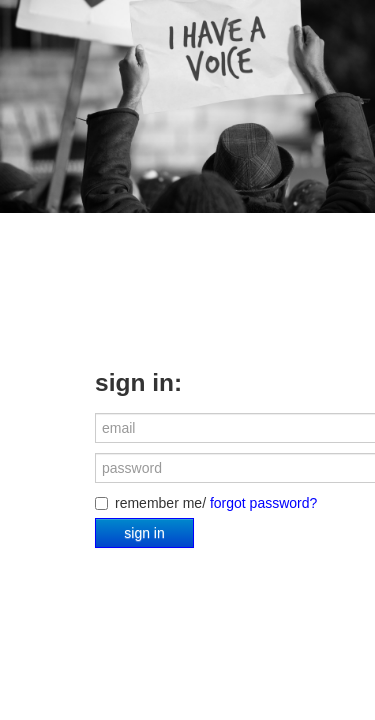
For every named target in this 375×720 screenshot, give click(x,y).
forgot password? (263, 503)
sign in (144, 533)
